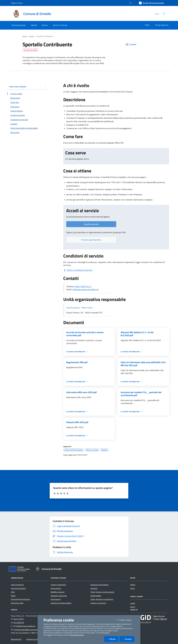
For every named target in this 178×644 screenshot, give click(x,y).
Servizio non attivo (30, 50)
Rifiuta (113, 639)
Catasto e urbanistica (58, 585)
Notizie (133, 585)
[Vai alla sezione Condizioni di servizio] (28, 120)
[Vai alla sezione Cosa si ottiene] (28, 111)
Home (25, 36)
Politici (13, 596)
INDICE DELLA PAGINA (28, 87)
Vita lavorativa (56, 588)
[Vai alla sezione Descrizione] (28, 98)
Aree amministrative (18, 588)
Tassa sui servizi (92, 450)
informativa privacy (77, 635)
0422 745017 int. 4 (83, 286)
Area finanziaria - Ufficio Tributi (79, 308)
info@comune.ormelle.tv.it (26, 626)
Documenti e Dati (17, 603)
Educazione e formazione (100, 585)
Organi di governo (17, 585)
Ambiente (94, 588)
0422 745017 (19, 619)
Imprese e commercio (98, 603)
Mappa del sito (16, 639)
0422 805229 (19, 623)
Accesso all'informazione (74, 450)
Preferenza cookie (33, 639)
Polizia (147, 25)
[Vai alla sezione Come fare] (28, 102)
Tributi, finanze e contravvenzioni (102, 592)
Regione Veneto (17, 3)
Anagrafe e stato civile (59, 596)
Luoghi (133, 603)
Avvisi (132, 588)
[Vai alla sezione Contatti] (28, 124)
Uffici (13, 592)
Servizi (32, 36)
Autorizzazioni (56, 599)
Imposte (104, 450)
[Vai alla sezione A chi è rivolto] (28, 94)
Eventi (133, 607)
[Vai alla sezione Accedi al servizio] (28, 115)
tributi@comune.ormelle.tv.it (86, 289)
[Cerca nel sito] (164, 14)
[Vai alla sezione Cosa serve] (28, 107)
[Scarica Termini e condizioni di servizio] (78, 270)
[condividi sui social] (131, 44)
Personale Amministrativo (20, 599)
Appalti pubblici (96, 596)
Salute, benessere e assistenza (102, 599)
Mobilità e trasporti (58, 592)
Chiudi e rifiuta (125, 620)
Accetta (128, 639)
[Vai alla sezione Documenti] (28, 132)
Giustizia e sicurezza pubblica (61, 603)
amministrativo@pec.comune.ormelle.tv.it (30, 630)
